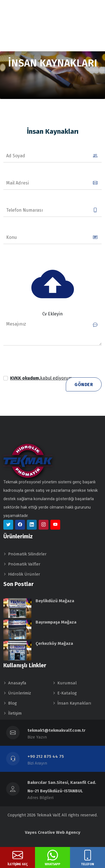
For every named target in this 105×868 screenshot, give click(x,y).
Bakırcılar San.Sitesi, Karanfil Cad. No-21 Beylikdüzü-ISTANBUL (62, 787)
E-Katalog (67, 693)
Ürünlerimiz (20, 693)
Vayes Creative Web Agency (53, 832)
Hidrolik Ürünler (24, 574)
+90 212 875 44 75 (46, 756)
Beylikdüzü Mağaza (55, 601)
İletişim (15, 713)
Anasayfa (17, 683)
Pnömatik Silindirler (27, 554)
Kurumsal (67, 683)
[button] (42, 378)
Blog (12, 703)
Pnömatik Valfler (24, 564)
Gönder (84, 385)
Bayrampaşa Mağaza (56, 622)
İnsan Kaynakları (74, 703)
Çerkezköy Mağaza (54, 643)
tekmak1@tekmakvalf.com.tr (56, 730)
